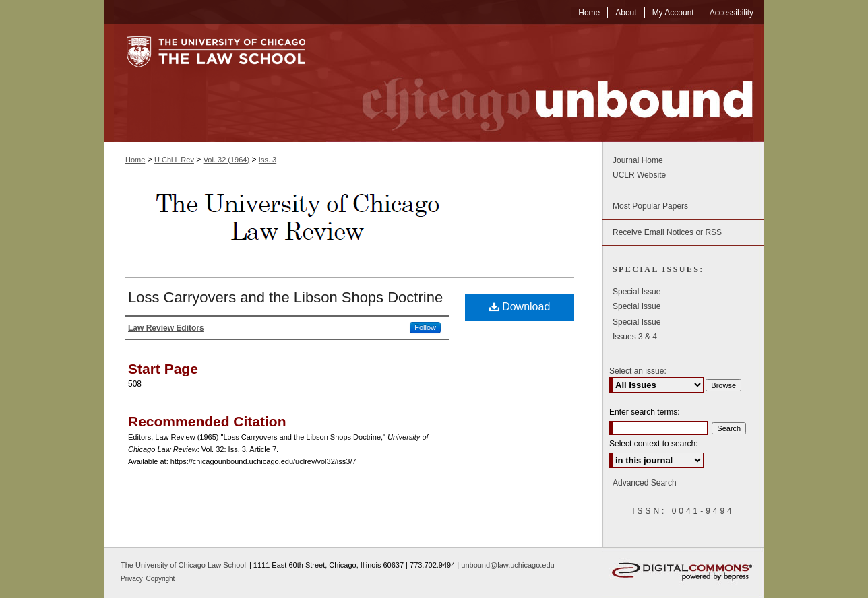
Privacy (133, 579)
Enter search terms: (645, 412)
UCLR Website (639, 175)
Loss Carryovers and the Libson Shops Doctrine (285, 297)
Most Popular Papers (650, 206)
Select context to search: (653, 444)
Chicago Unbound (545, 83)
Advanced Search (645, 483)
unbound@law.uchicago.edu (507, 565)
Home (135, 160)
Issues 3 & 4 (635, 337)
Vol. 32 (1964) (227, 160)
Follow (425, 327)
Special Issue (637, 292)
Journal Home (638, 160)
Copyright (161, 579)
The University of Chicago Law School (183, 565)
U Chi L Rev (174, 160)
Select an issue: (638, 371)
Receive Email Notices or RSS (667, 232)
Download (520, 307)
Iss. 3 (268, 160)
